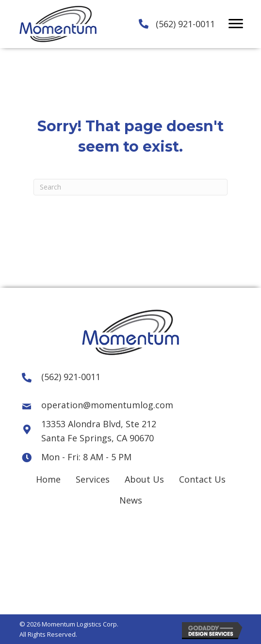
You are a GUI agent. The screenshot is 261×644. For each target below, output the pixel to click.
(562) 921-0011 (185, 24)
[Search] (130, 187)
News (131, 500)
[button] (236, 24)
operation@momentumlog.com (107, 405)
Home (48, 479)
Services (93, 479)
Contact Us (202, 479)
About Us (144, 479)
